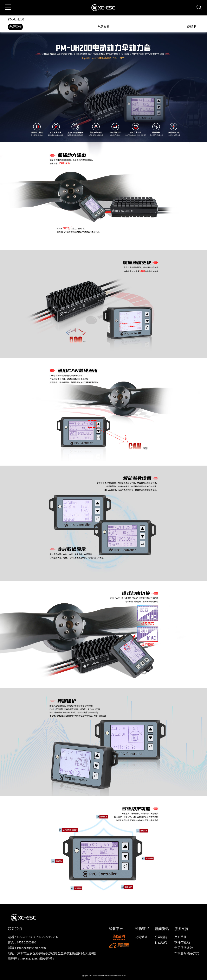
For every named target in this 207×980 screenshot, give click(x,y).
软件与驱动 (182, 942)
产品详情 (15, 27)
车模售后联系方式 (187, 953)
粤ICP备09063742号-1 (119, 976)
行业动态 (161, 942)
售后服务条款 (184, 948)
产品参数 (103, 27)
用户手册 (181, 937)
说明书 (192, 27)
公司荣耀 (141, 937)
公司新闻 (161, 937)
